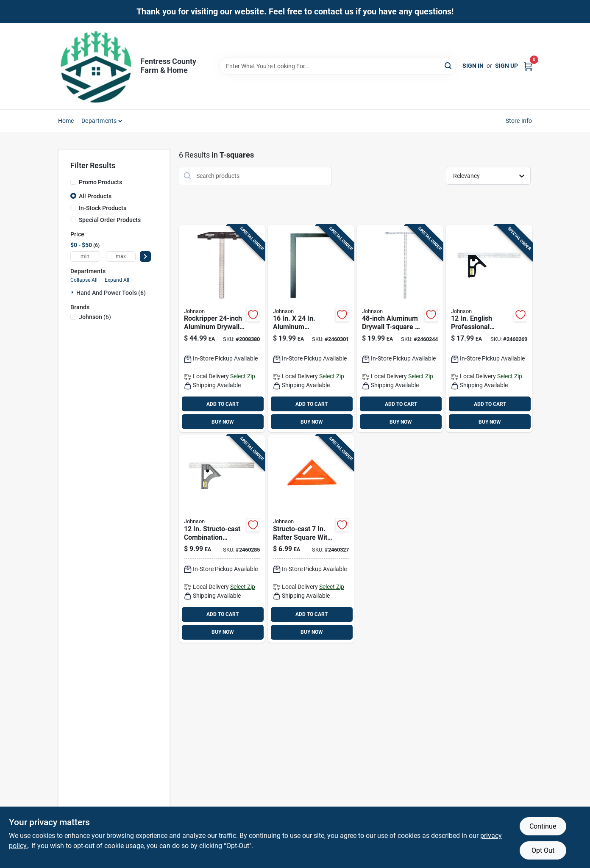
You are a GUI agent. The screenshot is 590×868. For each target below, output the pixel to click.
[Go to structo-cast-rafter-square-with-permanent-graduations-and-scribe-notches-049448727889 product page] (311, 539)
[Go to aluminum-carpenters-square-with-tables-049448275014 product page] (311, 329)
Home (66, 121)
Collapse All (84, 280)
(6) (95, 317)
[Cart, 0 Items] (528, 66)
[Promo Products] (73, 182)
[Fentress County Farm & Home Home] (96, 66)
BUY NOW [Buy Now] (223, 422)
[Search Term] (338, 66)
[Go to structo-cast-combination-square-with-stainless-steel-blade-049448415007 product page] (222, 539)
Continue (543, 826)
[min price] (85, 257)
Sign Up (507, 66)
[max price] (121, 257)
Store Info (519, 121)
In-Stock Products (103, 208)
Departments (99, 121)
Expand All (117, 280)
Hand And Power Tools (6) (111, 293)
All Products (95, 196)
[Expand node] (73, 292)
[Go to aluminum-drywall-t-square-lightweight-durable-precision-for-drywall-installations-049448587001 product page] (400, 329)
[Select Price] (145, 257)
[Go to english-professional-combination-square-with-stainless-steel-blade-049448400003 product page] (489, 329)
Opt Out (543, 850)
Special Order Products (110, 220)
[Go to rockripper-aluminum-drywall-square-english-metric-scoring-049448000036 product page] (222, 329)
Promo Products (100, 182)
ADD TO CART (223, 404)
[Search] (449, 65)
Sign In (473, 66)
